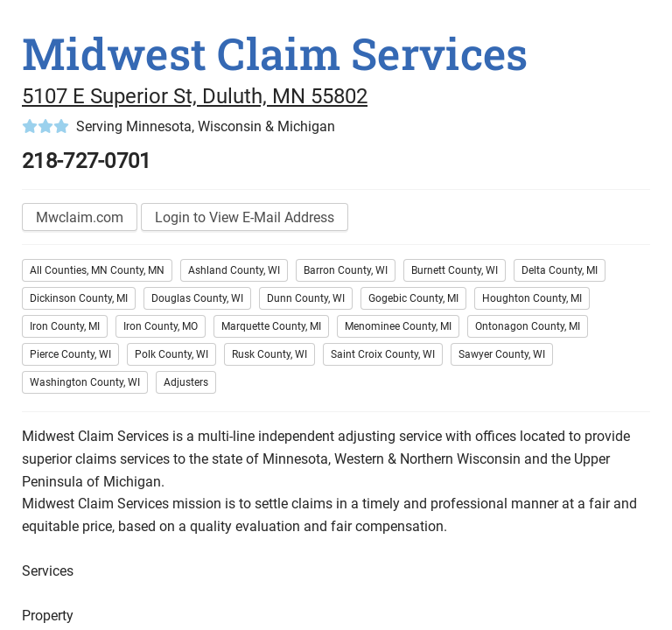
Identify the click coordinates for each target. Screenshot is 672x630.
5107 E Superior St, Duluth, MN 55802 (195, 96)
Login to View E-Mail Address (245, 217)
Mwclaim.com (80, 217)
